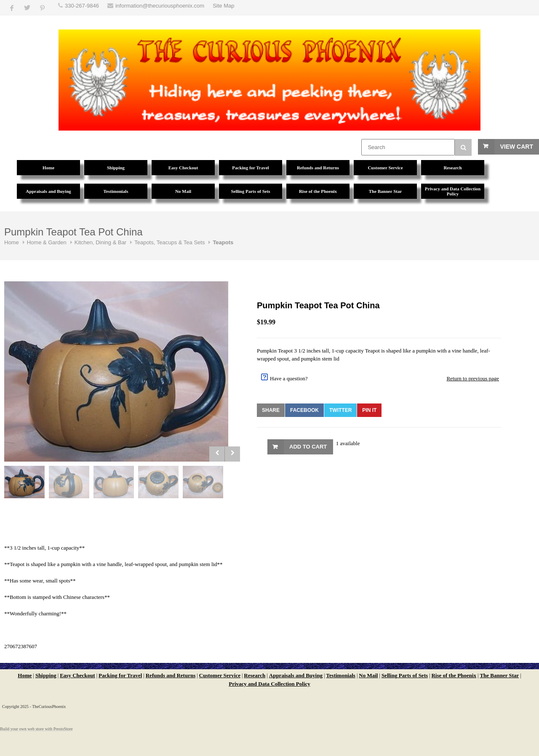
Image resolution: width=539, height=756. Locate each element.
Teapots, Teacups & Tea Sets (169, 242)
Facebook (304, 410)
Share (271, 410)
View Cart (516, 147)
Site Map (223, 6)
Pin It (369, 410)
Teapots (223, 242)
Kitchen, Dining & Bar (101, 242)
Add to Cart (308, 447)
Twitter (340, 410)
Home (12, 242)
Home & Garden (47, 242)
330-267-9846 (82, 6)
